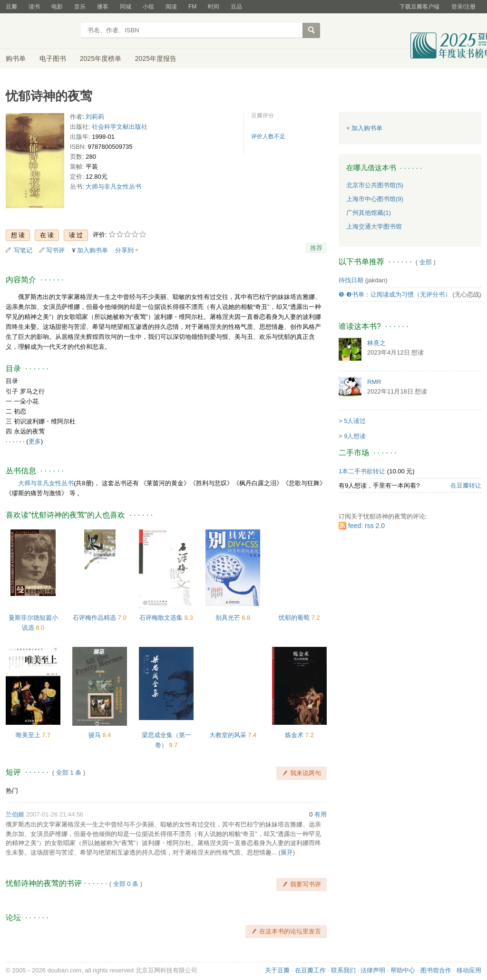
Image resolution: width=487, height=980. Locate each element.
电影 (57, 7)
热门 (12, 791)
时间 (214, 7)
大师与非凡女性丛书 (113, 187)
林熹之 (376, 343)
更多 (35, 441)
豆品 (236, 7)
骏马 (96, 735)
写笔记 (23, 250)
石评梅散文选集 (162, 618)
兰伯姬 (15, 814)
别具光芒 (229, 618)
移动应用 (469, 970)
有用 (321, 814)
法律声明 (373, 970)
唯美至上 (29, 735)
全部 (426, 262)
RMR (374, 382)
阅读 (171, 7)
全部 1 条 (69, 773)
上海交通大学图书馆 (374, 226)
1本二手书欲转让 (362, 471)
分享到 (124, 250)
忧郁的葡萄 (295, 618)
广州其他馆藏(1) (369, 213)
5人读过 (355, 421)
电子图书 (53, 58)
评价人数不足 (268, 136)
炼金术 (295, 735)
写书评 (55, 250)
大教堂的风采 (229, 735)
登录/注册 (463, 7)
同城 (126, 7)
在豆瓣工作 (310, 970)
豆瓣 (11, 7)
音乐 (80, 7)
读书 (34, 7)
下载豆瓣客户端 (419, 7)
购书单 (16, 58)
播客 (103, 7)
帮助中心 (403, 970)
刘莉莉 (95, 117)
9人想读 (355, 436)
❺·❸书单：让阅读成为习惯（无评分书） (395, 294)
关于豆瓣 (277, 970)
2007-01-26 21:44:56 (55, 814)
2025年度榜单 (101, 58)
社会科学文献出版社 (120, 127)
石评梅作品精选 (95, 618)
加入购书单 (93, 250)
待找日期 (351, 280)
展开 (287, 852)
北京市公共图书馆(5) (375, 185)
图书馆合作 (436, 970)
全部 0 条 (126, 884)
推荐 (316, 248)
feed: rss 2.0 (366, 526)
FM (192, 7)
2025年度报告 (156, 58)
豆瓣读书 (40, 31)
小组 (148, 7)
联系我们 (343, 970)
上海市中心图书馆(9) (375, 199)
